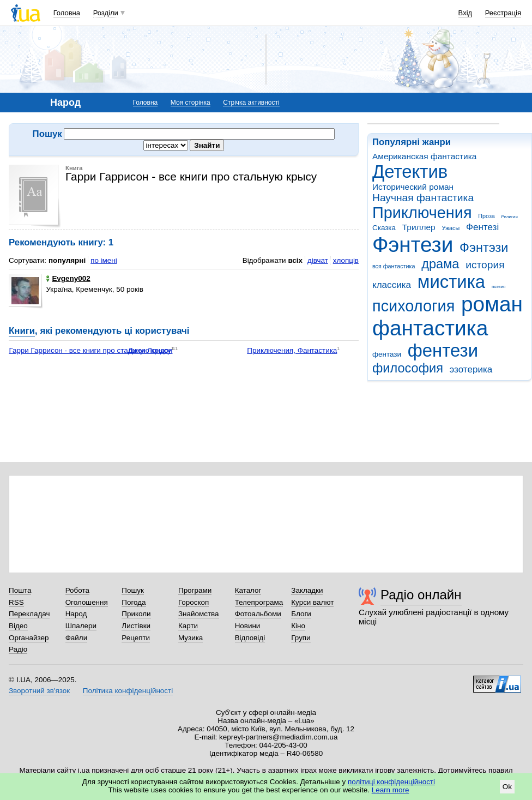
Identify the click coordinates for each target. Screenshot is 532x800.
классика (392, 285)
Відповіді (250, 638)
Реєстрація (503, 13)
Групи (301, 638)
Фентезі (482, 227)
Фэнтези (413, 245)
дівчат (318, 260)
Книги (22, 331)
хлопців (346, 260)
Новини (248, 626)
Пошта (20, 590)
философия (408, 368)
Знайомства (199, 614)
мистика (451, 282)
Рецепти (136, 638)
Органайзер (29, 638)
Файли (77, 638)
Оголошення (87, 602)
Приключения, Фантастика (292, 350)
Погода (134, 602)
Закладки (307, 590)
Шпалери (81, 626)
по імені (104, 260)
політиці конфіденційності (391, 782)
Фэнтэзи (484, 248)
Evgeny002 (68, 278)
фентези (443, 350)
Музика (191, 638)
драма (440, 264)
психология (413, 306)
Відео (18, 626)
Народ (76, 614)
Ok (507, 787)
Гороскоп (194, 602)
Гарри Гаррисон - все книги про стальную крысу (90, 350)
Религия (510, 217)
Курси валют (312, 602)
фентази (387, 354)
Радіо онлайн (421, 595)
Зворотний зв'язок (39, 691)
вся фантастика (394, 266)
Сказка (384, 228)
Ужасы (451, 228)
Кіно (298, 626)
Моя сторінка (191, 103)
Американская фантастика (424, 156)
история (485, 265)
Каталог (248, 590)
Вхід (465, 13)
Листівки (136, 626)
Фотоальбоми (258, 614)
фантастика (430, 328)
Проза (486, 216)
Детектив (410, 172)
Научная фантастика (423, 198)
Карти (188, 626)
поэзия (498, 287)
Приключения (422, 213)
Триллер (419, 227)
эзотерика (471, 369)
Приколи (136, 614)
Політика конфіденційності (128, 691)
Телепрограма (259, 602)
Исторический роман (413, 187)
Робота (77, 590)
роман (492, 304)
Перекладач (29, 614)
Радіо (18, 649)
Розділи (106, 13)
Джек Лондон (150, 350)
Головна (67, 13)
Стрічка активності (251, 103)
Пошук (133, 590)
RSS (16, 602)
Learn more (391, 790)
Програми (195, 590)
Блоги (301, 614)
